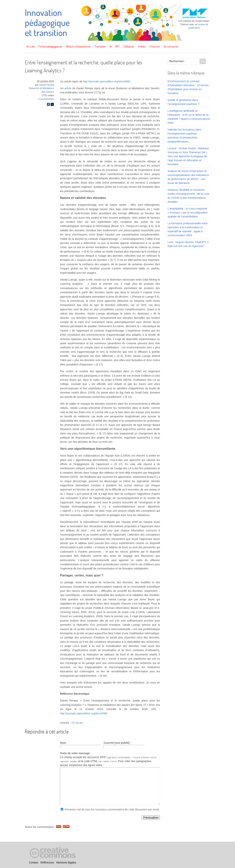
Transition (100, 46)
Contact (33, 863)
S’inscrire (154, 46)
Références (47, 863)
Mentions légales (66, 863)
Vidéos (142, 46)
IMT (117, 46)
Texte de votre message (75, 753)
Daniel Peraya (47, 85)
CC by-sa (77, 723)
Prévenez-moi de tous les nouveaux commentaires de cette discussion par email (112, 809)
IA (111, 46)
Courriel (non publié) (117, 743)
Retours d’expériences (78, 46)
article (68, 88)
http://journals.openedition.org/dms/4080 (107, 81)
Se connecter (171, 46)
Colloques (129, 46)
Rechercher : (177, 61)
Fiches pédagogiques (50, 46)
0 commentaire (46, 99)
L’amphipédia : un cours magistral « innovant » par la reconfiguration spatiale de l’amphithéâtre (188, 213)
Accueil (30, 46)
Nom (63, 743)
